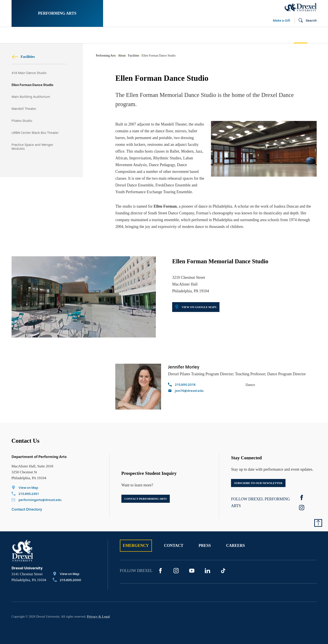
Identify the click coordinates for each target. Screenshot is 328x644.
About (122, 56)
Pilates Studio (22, 123)
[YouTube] (192, 564)
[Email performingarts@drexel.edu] (37, 494)
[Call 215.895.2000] (67, 574)
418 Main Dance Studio (29, 73)
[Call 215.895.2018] (204, 378)
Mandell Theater (24, 111)
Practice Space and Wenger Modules (32, 151)
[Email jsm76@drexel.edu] (204, 384)
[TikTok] (223, 564)
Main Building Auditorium (31, 98)
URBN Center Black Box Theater (35, 136)
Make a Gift (281, 21)
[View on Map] (37, 481)
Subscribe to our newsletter (258, 476)
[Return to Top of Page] (318, 516)
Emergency (136, 539)
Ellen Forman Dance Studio (32, 85)
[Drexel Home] (301, 7)
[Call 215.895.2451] (37, 487)
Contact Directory (27, 503)
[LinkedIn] (207, 564)
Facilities (23, 57)
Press (205, 539)
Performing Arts (57, 13)
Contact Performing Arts (146, 492)
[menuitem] (18, 35)
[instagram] (302, 501)
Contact (174, 539)
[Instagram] (176, 564)
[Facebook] (302, 491)
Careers (235, 539)
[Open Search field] (306, 21)
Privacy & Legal (98, 610)
